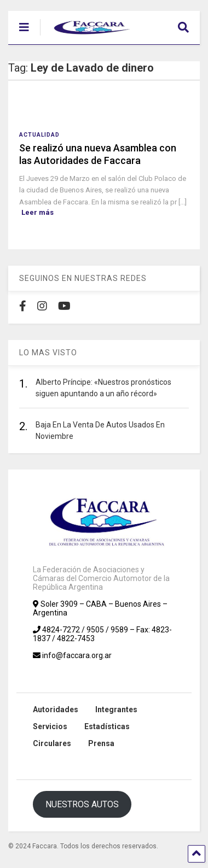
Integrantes (116, 709)
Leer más (37, 212)
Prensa (101, 743)
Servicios (50, 726)
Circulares (52, 743)
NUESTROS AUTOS (82, 804)
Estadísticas (107, 726)
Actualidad (39, 135)
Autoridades (56, 709)
